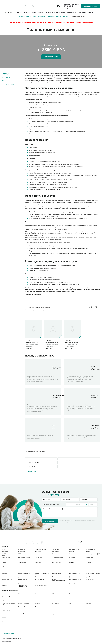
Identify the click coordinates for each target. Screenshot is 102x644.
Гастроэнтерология (91, 549)
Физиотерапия (22, 562)
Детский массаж (90, 577)
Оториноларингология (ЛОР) (93, 554)
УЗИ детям (4, 585)
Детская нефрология (24, 579)
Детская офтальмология (75, 579)
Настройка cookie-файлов (9, 634)
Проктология (38, 558)
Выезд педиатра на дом (41, 585)
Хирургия (71, 562)
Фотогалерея (55, 603)
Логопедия (72, 552)
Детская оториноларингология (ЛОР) (59, 580)
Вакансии (38, 607)
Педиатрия (4, 573)
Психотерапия (89, 558)
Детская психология (91, 579)
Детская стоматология (24, 583)
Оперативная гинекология (8, 594)
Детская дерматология (41, 577)
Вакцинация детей (57, 573)
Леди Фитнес (55, 614)
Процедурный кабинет (58, 558)
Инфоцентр (82, 13)
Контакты (91, 13)
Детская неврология (7, 579)
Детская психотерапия (7, 583)
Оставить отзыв (8, 84)
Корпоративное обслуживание (55, 13)
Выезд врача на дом (74, 549)
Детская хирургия (56, 583)
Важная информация (24, 603)
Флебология (38, 562)
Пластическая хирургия (24, 558)
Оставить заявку (50, 521)
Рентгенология (22, 560)
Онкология (55, 554)
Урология (4, 562)
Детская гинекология (24, 577)
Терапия (71, 560)
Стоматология (56, 560)
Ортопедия (72, 554)
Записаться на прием (91, 6)
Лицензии (88, 603)
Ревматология (5, 560)
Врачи (34, 13)
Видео (70, 603)
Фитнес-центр (72, 13)
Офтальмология (6, 558)
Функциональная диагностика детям (23, 586)
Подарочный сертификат (25, 607)
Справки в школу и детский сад (42, 574)
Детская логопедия (74, 577)
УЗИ (87, 560)
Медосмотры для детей (24, 573)
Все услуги (9, 13)
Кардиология (55, 552)
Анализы (4, 549)
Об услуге (6, 74)
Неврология (38, 554)
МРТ (20, 554)
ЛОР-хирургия (56, 594)
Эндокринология (90, 562)
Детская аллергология (74, 573)
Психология (72, 558)
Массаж (88, 552)
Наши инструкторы (6, 614)
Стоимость (6, 77)
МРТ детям (89, 583)
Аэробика (71, 614)
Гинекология (22, 552)
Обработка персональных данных (8, 604)
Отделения (38, 603)
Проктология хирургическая (9, 596)
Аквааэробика (22, 614)
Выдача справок (56, 549)
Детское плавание (40, 614)
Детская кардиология (57, 577)
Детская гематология (7, 577)
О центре (27, 13)
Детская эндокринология (75, 583)
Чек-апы (19, 13)
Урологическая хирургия (92, 594)
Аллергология (22, 549)
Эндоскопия (5, 566)
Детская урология (40, 583)
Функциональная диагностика (56, 563)
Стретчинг (88, 614)
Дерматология (39, 552)
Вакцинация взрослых (41, 549)
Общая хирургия (23, 594)
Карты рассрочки (6, 607)
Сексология (38, 560)
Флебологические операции (76, 594)
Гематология (5, 552)
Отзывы (41, 13)
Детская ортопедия (40, 579)
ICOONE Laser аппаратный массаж (8, 555)
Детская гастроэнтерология (93, 573)
